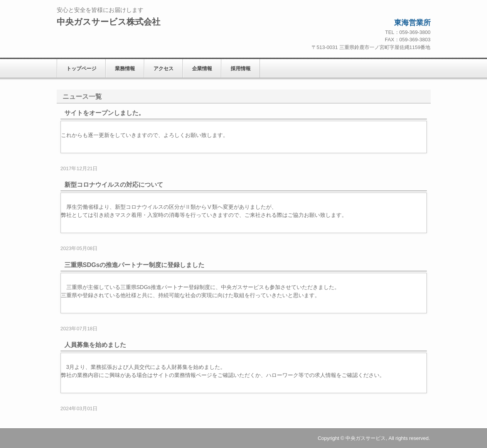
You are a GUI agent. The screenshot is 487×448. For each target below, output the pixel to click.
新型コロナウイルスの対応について (114, 185)
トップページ (81, 68)
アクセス (163, 68)
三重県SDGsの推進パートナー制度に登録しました (135, 265)
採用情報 (241, 68)
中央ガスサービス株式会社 (109, 22)
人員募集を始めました (95, 345)
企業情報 (202, 68)
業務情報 (125, 68)
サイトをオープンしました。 (104, 113)
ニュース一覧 (82, 97)
